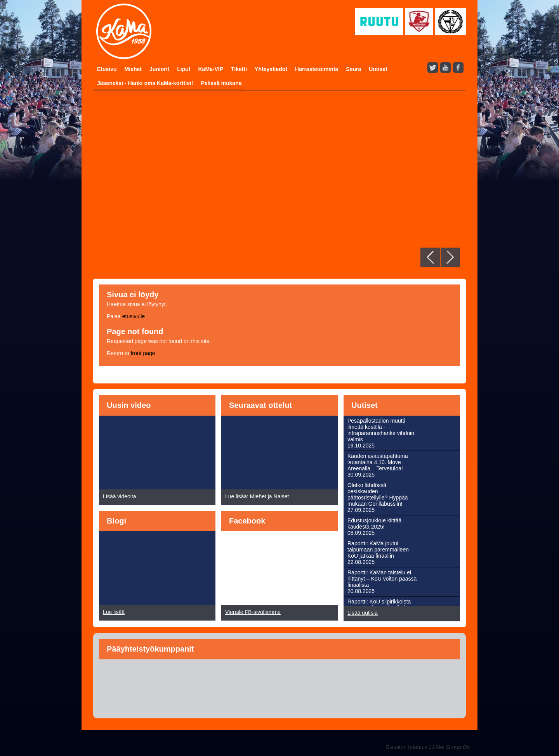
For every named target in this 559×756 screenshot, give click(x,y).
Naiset (281, 496)
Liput (184, 69)
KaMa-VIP (211, 69)
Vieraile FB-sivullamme (253, 612)
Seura (353, 69)
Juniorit (159, 69)
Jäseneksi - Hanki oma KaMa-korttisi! (145, 83)
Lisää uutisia (363, 613)
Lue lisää (114, 612)
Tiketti (239, 69)
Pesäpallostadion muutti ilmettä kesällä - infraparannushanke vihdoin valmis (381, 430)
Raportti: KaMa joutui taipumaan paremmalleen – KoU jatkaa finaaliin (380, 550)
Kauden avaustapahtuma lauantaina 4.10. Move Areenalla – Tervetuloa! (378, 462)
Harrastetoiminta (317, 69)
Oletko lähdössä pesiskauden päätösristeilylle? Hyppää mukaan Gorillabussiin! (378, 494)
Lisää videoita (120, 496)
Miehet (133, 69)
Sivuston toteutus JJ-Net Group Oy (428, 747)
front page (143, 353)
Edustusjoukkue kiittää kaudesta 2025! (374, 524)
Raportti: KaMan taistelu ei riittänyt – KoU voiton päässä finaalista (382, 579)
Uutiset (378, 69)
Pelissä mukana (221, 83)
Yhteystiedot (271, 69)
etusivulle (134, 316)
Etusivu (107, 69)
